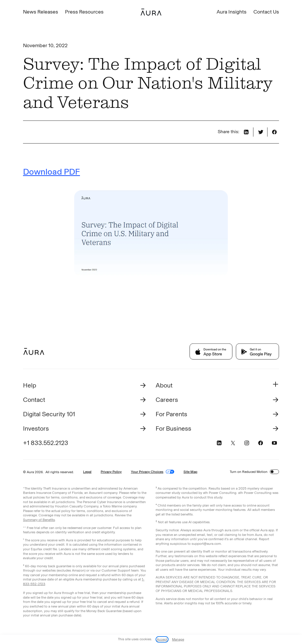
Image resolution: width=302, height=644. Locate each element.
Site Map (190, 473)
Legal (87, 473)
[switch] (274, 473)
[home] (151, 12)
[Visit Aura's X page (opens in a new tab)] (233, 444)
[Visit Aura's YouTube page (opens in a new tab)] (274, 444)
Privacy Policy (111, 473)
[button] (217, 386)
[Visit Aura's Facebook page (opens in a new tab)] (261, 444)
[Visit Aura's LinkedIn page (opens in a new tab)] (219, 444)
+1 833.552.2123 (46, 444)
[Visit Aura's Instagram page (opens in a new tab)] (247, 444)
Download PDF (51, 172)
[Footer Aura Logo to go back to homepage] (34, 352)
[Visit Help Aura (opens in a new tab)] (85, 386)
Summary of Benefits (39, 521)
